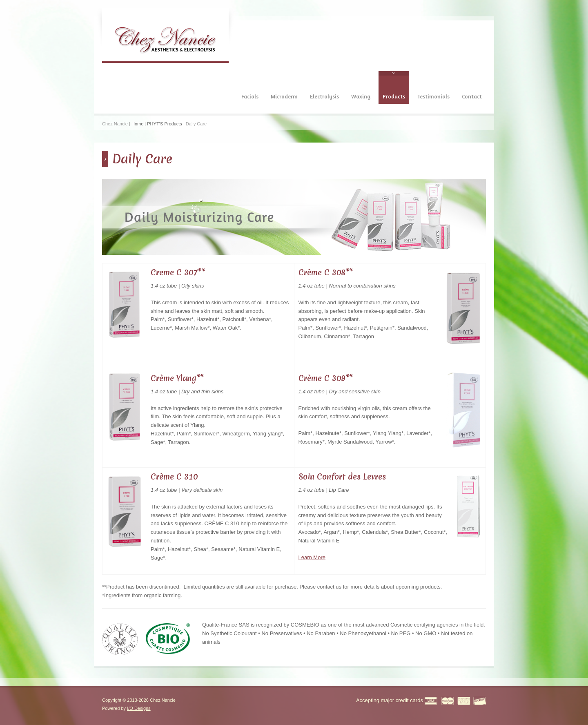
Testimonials (433, 96)
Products (394, 96)
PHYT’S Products (165, 124)
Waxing (361, 96)
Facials (250, 96)
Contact (472, 96)
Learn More (312, 557)
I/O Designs (139, 708)
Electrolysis (324, 96)
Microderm (284, 96)
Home (137, 124)
